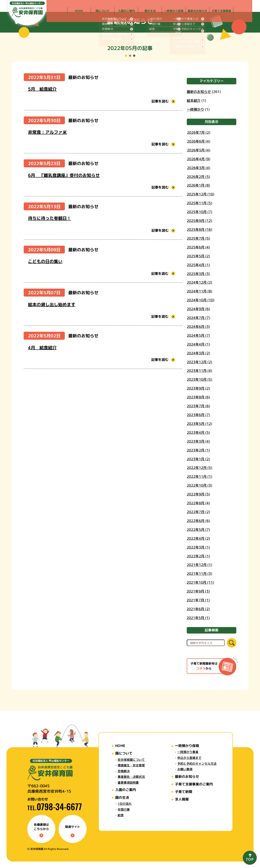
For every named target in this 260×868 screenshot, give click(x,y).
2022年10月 (199, 485)
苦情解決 (124, 771)
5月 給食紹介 (43, 89)
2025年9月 (199, 221)
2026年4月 (198, 159)
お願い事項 (185, 769)
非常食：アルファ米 (47, 132)
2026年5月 (198, 150)
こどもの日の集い (45, 261)
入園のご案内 (126, 790)
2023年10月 (199, 379)
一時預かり (195, 109)
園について (124, 753)
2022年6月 (198, 520)
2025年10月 (199, 212)
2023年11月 (199, 371)
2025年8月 (199, 229)
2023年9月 (198, 388)
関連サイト (73, 831)
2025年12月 (201, 194)
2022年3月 (198, 547)
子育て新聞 (184, 792)
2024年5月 (198, 335)
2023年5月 (199, 423)
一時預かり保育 (187, 746)
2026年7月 (198, 132)
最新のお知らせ (84, 77)
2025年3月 (198, 274)
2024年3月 (198, 353)
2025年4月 (198, 265)
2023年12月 (199, 362)
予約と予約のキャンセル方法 (197, 763)
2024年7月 (198, 318)
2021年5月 (198, 618)
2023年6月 (198, 415)
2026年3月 (198, 168)
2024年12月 (199, 282)
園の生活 (122, 797)
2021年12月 (199, 565)
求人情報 (182, 799)
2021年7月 (198, 600)
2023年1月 (198, 459)
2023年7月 (198, 406)
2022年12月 (199, 468)
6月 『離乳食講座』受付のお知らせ (64, 175)
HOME (120, 746)
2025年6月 (198, 247)
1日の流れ (125, 804)
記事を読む (163, 101)
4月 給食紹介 (42, 348)
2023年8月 (198, 397)
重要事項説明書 (128, 782)
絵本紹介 (194, 100)
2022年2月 (198, 556)
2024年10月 (201, 300)
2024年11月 (199, 291)
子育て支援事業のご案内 (194, 784)
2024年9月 (198, 309)
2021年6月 (198, 609)
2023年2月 (198, 450)
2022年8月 (198, 503)
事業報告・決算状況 (131, 777)
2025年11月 (199, 203)
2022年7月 (198, 512)
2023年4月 (198, 432)
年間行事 (124, 809)
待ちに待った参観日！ (50, 218)
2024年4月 (198, 344)
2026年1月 (198, 185)
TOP (250, 859)
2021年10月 (200, 582)
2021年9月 (198, 591)
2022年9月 (198, 494)
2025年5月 (198, 256)
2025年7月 (198, 238)
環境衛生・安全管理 (131, 765)
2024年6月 (198, 326)
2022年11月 (199, 476)
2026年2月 (198, 176)
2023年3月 (198, 441)
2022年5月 (198, 529)
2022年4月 (198, 538)
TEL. (55, 808)
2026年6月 (198, 141)
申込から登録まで (189, 758)
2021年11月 (199, 574)
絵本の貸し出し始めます (52, 304)
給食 (121, 815)
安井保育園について (131, 760)
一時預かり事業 (188, 752)
